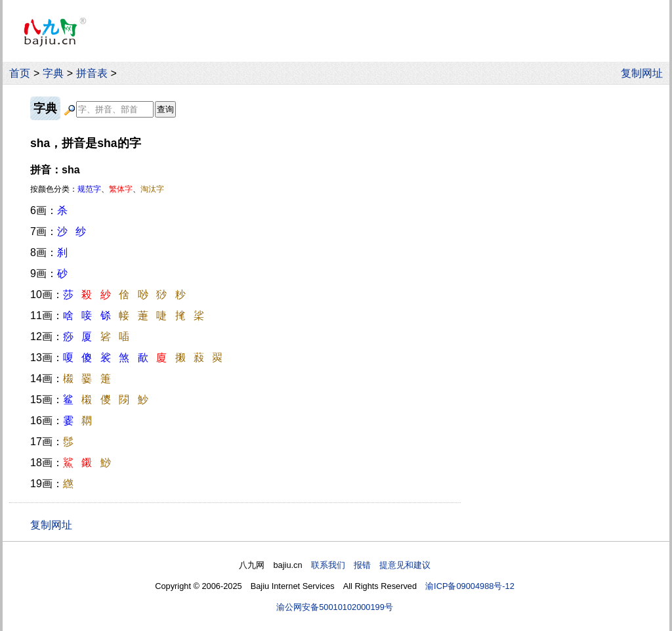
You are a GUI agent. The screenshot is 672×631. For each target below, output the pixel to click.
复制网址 (645, 73)
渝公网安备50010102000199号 (335, 607)
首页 (20, 73)
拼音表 (92, 73)
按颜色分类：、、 (97, 189)
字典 (53, 73)
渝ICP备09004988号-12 (470, 586)
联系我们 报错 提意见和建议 (371, 565)
